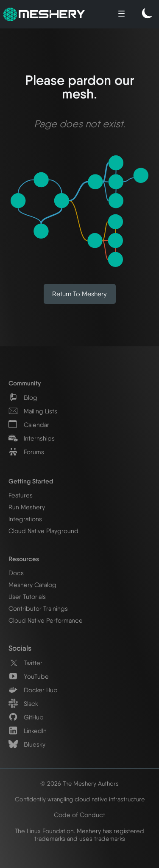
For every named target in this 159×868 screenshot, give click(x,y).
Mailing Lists (33, 411)
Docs (16, 573)
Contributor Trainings (38, 609)
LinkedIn (28, 731)
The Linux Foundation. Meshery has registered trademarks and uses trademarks (79, 835)
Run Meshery (27, 507)
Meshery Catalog (32, 585)
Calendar (29, 425)
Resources (24, 559)
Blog (23, 398)
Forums (26, 452)
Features (21, 495)
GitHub (26, 717)
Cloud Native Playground (43, 531)
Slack (23, 704)
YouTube (29, 677)
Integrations (25, 519)
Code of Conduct (79, 815)
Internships (32, 438)
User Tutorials (27, 597)
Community (25, 383)
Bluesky (27, 744)
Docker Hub (33, 690)
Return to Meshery (79, 294)
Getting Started (31, 481)
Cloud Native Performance (46, 621)
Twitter (25, 663)
